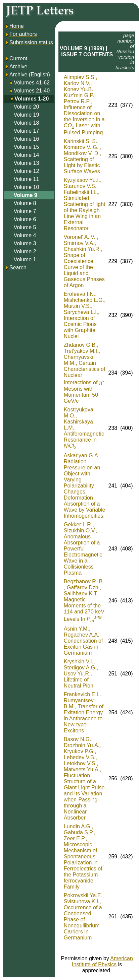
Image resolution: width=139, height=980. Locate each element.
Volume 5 (25, 227)
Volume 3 (25, 243)
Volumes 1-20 (32, 99)
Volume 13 (27, 163)
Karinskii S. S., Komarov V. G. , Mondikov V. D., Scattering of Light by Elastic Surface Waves (83, 156)
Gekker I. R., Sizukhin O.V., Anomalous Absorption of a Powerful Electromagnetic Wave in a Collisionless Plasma (83, 549)
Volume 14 (27, 155)
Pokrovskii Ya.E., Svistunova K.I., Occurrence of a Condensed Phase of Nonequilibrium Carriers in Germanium (84, 917)
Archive (16, 67)
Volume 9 (26, 195)
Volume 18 (27, 123)
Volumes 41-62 (32, 83)
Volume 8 (25, 203)
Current (16, 58)
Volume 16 (27, 139)
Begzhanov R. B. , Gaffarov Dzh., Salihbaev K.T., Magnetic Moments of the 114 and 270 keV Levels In (84, 600)
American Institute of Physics (102, 961)
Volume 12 (27, 171)
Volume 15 (27, 147)
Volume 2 (25, 251)
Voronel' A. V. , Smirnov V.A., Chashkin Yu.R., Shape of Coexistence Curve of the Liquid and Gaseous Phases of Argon (84, 261)
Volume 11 (27, 179)
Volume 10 (27, 187)
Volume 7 (25, 211)
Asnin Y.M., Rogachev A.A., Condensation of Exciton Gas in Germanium (83, 641)
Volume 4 (25, 235)
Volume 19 (27, 115)
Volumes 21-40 (32, 91)
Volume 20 (27, 107)
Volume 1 (25, 259)
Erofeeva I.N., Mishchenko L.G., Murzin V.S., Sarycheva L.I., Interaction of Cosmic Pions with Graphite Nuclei (85, 315)
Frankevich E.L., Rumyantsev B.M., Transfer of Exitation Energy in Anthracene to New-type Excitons (84, 712)
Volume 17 (27, 131)
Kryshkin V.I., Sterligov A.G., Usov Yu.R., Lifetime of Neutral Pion (81, 674)
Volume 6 (25, 219)
